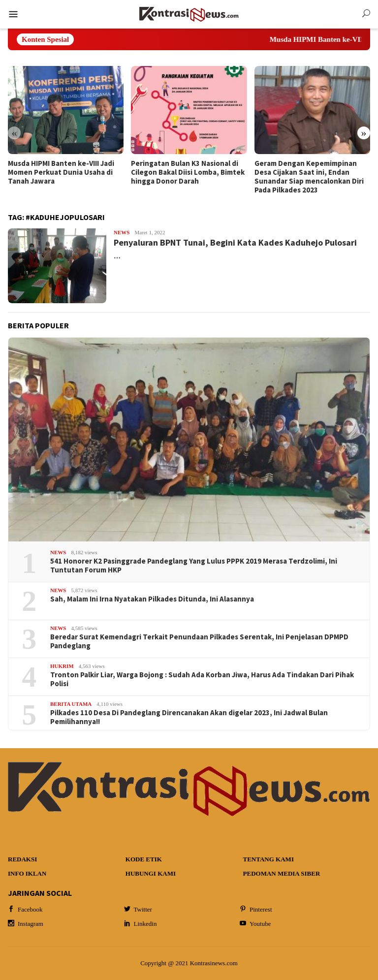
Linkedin (141, 924)
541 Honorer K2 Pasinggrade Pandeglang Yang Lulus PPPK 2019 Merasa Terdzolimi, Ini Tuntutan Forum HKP (194, 566)
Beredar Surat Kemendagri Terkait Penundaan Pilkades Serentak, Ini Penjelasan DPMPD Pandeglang (199, 641)
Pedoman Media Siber (282, 873)
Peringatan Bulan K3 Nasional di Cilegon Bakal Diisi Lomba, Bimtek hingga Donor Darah (188, 172)
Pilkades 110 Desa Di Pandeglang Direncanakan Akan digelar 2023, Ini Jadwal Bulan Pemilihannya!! (189, 717)
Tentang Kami (268, 859)
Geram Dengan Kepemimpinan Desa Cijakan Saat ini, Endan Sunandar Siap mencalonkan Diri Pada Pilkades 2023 (309, 177)
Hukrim (62, 666)
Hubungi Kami (151, 873)
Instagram (26, 924)
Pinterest (256, 909)
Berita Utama (71, 704)
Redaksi (22, 859)
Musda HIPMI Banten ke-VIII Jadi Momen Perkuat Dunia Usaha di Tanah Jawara (61, 172)
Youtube (255, 924)
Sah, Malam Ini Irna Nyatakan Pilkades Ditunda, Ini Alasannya (152, 599)
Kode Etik (144, 859)
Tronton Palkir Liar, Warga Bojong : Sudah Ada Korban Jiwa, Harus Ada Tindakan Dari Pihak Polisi (202, 679)
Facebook (25, 909)
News (122, 232)
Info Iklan (27, 873)
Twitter (138, 909)
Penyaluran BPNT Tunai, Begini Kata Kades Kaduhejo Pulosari (235, 242)
